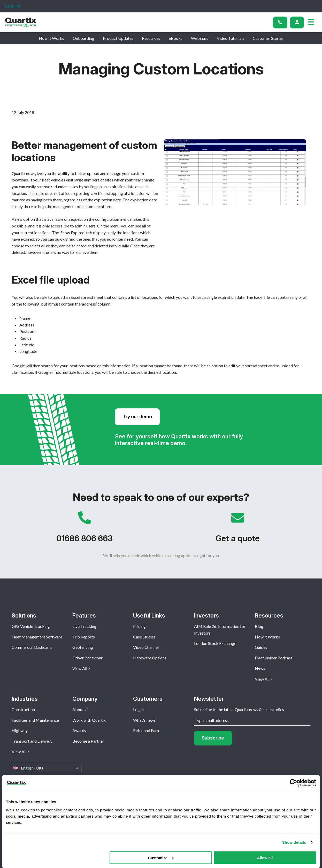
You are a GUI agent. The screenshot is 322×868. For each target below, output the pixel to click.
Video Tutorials (231, 38)
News (260, 668)
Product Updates (118, 38)
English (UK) (47, 768)
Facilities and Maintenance (35, 720)
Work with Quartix (89, 720)
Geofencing (83, 647)
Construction (23, 709)
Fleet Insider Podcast (274, 658)
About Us (81, 709)
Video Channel (146, 647)
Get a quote (238, 530)
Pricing (139, 626)
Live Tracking (84, 626)
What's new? (144, 720)
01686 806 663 (84, 530)
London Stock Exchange (215, 643)
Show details (294, 842)
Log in (138, 709)
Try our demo (137, 417)
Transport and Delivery (32, 741)
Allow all (265, 858)
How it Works (267, 637)
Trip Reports (84, 637)
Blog (259, 626)
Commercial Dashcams (32, 647)
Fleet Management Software (37, 637)
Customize (161, 858)
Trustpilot (12, 6)
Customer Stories (268, 38)
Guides (261, 647)
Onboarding (83, 38)
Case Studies (144, 637)
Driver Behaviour (87, 658)
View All (80, 668)
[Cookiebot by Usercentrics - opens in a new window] (293, 783)
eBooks (176, 38)
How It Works (51, 38)
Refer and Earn (146, 730)
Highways (21, 730)
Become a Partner (88, 741)
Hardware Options (150, 658)
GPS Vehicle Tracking (31, 626)
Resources (151, 38)
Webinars (200, 38)
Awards (79, 730)
